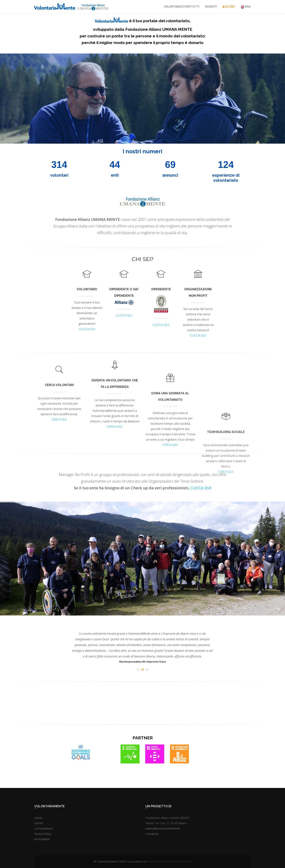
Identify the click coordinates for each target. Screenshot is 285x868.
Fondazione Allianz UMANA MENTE (169, 861)
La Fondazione (44, 828)
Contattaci (152, 834)
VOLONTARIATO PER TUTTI (182, 7)
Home (38, 818)
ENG (246, 7)
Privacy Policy (43, 834)
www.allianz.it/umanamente (163, 828)
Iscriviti (211, 7)
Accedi (229, 7)
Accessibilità (42, 839)
